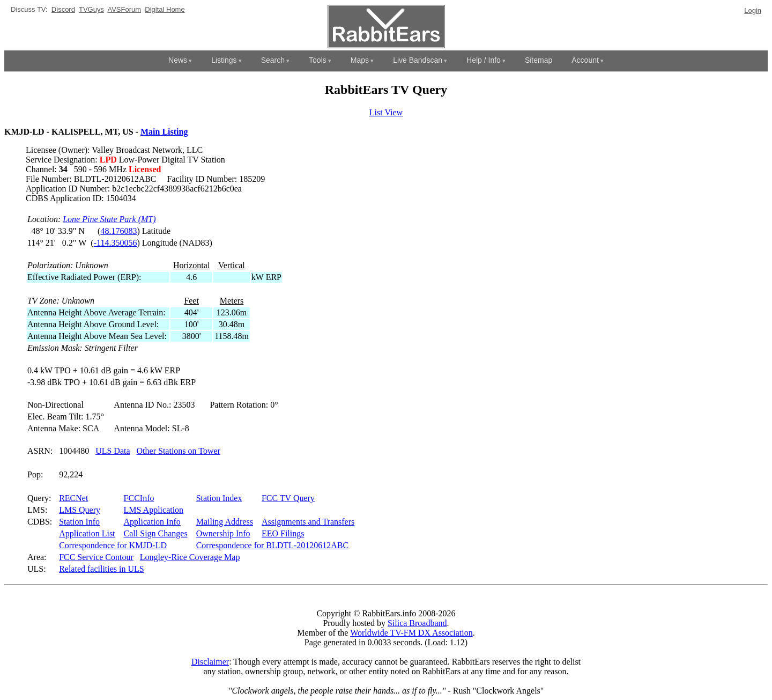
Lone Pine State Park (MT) (109, 219)
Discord (63, 9)
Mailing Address (225, 522)
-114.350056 (116, 243)
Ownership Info (223, 533)
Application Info (152, 522)
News (178, 60)
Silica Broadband (417, 623)
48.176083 (118, 231)
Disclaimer (210, 662)
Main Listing (164, 132)
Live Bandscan (418, 60)
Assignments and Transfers (308, 522)
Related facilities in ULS (102, 569)
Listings (224, 60)
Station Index (219, 498)
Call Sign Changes (156, 533)
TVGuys (91, 9)
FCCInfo (139, 498)
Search (273, 60)
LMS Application (154, 510)
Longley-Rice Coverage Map (190, 557)
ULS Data (113, 451)
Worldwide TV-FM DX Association (411, 633)
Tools (318, 60)
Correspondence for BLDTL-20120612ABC (272, 545)
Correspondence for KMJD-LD (113, 545)
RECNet (73, 498)
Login (753, 10)
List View (386, 112)
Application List (87, 533)
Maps (360, 60)
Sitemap (539, 60)
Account (585, 60)
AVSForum (124, 9)
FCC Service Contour (96, 557)
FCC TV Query (288, 498)
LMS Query (80, 510)
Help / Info (484, 60)
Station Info (79, 522)
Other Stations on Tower (179, 451)
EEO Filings (283, 533)
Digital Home (165, 9)
